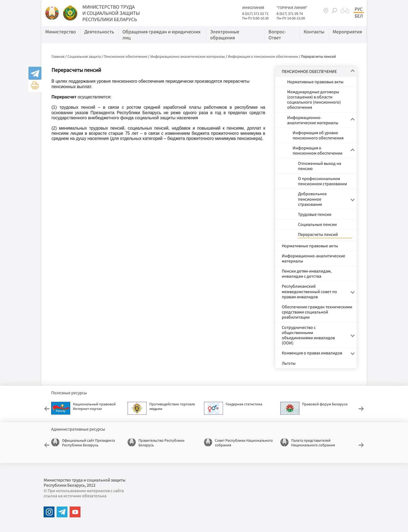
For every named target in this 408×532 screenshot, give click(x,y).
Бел (359, 16)
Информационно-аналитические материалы (188, 56)
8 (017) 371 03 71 (255, 14)
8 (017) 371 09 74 (290, 14)
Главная (58, 56)
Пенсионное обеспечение (126, 56)
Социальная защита (84, 56)
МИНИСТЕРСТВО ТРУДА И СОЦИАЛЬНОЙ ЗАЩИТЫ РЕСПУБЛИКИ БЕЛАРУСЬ (111, 13)
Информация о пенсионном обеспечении (263, 56)
